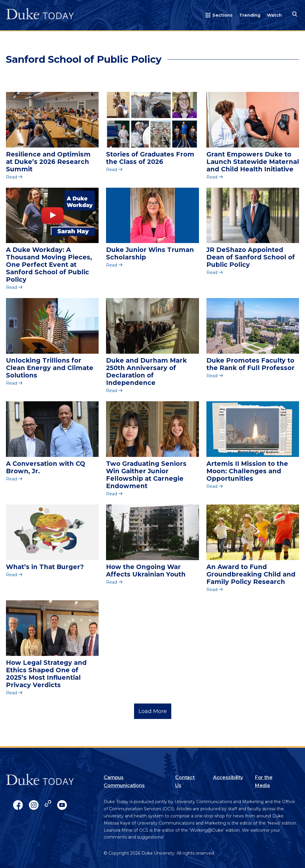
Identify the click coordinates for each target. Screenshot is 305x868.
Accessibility (228, 777)
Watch (274, 15)
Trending (250, 15)
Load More (153, 711)
